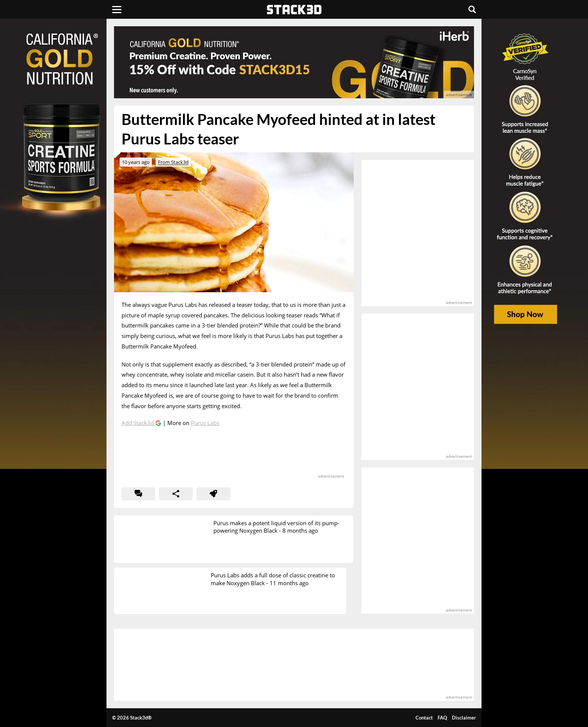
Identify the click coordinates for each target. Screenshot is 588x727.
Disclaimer (464, 718)
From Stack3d (173, 162)
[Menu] (117, 9)
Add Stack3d (138, 423)
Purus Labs (205, 423)
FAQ (442, 718)
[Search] (472, 9)
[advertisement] (60, 167)
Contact (424, 718)
